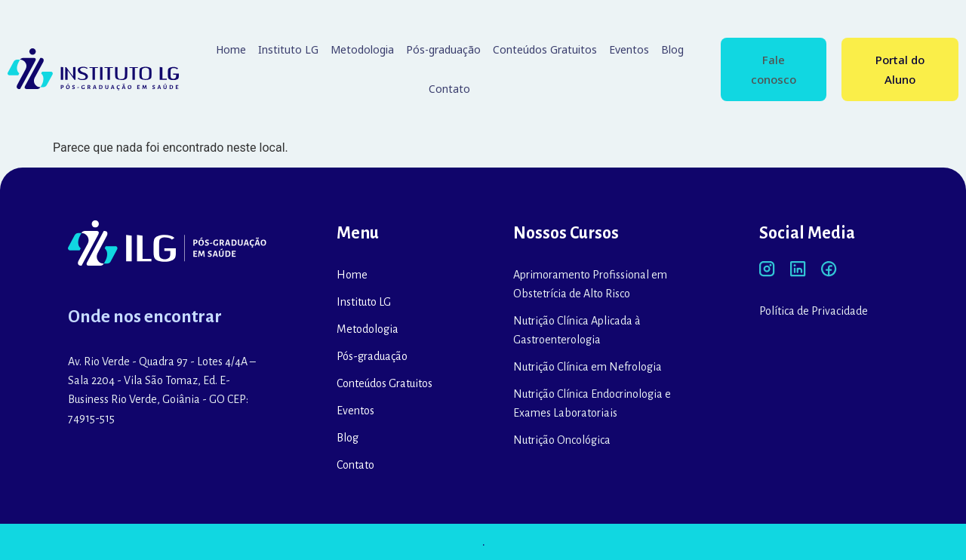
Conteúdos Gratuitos (545, 49)
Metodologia (362, 49)
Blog (672, 49)
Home (231, 49)
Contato (449, 89)
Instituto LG (288, 49)
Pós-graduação (443, 49)
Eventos (629, 49)
